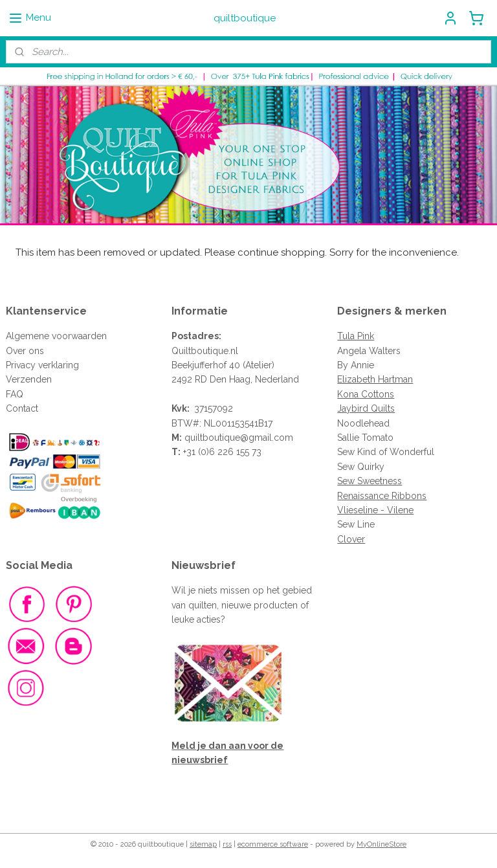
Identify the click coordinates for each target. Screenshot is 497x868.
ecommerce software (273, 844)
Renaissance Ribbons (382, 496)
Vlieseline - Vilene (375, 510)
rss (227, 844)
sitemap (203, 844)
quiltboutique (212, 438)
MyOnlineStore (381, 844)
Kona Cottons (366, 394)
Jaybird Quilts (366, 408)
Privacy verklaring (42, 365)
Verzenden (29, 379)
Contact (22, 408)
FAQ (15, 394)
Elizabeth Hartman (375, 379)
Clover (351, 539)
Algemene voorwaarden (56, 336)
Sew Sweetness (370, 481)
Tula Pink (356, 336)
